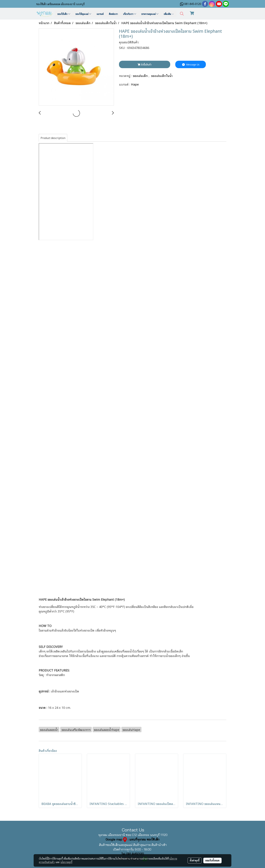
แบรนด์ (100, 14)
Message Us (190, 64)
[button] (182, 14)
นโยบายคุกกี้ (66, 862)
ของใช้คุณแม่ (83, 14)
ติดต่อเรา (113, 14)
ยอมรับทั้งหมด (212, 860)
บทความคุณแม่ (150, 14)
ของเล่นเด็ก (141, 75)
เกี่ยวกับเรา (130, 14)
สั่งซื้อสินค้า (145, 64)
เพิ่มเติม (169, 14)
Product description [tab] (53, 138)
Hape (135, 84)
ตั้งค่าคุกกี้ (195, 860)
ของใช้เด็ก (64, 14)
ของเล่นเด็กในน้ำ (162, 75)
